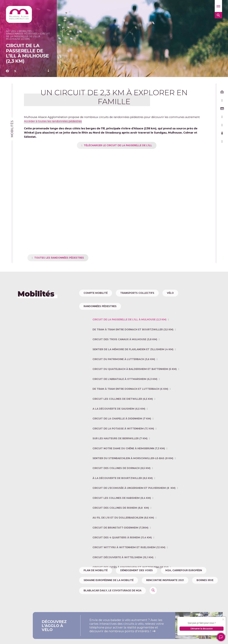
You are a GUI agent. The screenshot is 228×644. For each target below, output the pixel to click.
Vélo (170, 293)
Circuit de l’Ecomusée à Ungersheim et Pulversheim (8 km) (134, 505)
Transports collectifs (137, 293)
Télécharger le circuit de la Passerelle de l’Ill (126, 145)
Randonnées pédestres (22, 34)
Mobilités (25, 31)
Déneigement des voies (137, 570)
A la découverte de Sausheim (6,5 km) (119, 426)
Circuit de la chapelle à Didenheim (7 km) (122, 435)
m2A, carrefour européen (184, 570)
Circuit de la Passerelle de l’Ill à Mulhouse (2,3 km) (129, 336)
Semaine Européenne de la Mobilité (109, 580)
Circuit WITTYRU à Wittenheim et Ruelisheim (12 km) (129, 564)
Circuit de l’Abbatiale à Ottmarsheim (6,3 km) (125, 396)
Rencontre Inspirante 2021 (165, 580)
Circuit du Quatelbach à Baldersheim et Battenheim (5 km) (135, 386)
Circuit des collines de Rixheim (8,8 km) (121, 525)
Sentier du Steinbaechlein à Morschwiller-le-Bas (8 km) (133, 475)
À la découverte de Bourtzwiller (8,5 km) (123, 495)
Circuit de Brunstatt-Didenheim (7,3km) (120, 544)
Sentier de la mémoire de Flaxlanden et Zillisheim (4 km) (133, 366)
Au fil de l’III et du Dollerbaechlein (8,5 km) (123, 535)
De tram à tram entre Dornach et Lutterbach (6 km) (130, 406)
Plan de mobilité (96, 570)
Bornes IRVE (205, 580)
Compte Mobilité (96, 293)
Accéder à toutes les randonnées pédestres (53, 121)
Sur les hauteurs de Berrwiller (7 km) (120, 455)
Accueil (11, 31)
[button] (218, 6)
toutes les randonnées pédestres (67, 258)
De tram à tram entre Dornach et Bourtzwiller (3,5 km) (133, 346)
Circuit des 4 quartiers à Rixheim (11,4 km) (122, 554)
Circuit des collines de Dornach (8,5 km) (122, 485)
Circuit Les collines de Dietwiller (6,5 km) (123, 416)
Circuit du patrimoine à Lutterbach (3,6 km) (124, 376)
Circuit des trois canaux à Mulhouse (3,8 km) (125, 356)
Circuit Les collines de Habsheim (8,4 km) (122, 515)
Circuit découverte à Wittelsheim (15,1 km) (123, 574)
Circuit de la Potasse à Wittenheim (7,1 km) (123, 445)
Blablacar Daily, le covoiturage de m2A (113, 591)
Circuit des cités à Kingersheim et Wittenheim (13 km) (131, 584)
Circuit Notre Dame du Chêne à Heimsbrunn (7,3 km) (129, 465)
